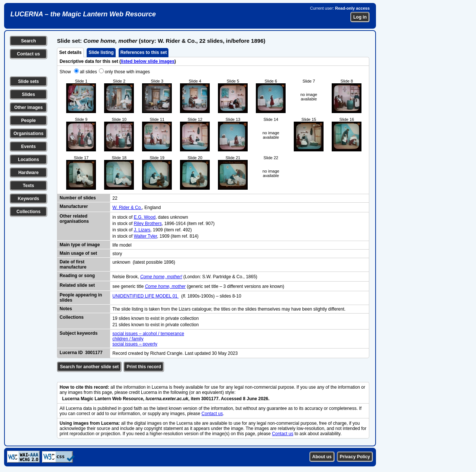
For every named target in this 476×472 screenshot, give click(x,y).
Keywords (28, 199)
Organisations (28, 134)
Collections (28, 212)
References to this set (144, 52)
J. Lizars (142, 230)
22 (115, 198)
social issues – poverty (135, 344)
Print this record (144, 367)
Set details (70, 52)
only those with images (127, 72)
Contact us (28, 54)
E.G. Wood (145, 217)
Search (28, 41)
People (28, 121)
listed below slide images (148, 61)
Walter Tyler (146, 236)
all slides (89, 72)
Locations (28, 160)
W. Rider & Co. (127, 208)
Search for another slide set (89, 367)
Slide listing (101, 52)
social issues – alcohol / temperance (148, 334)
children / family (128, 339)
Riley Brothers (148, 224)
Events (28, 147)
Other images (28, 107)
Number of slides (78, 198)
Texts (28, 186)
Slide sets (28, 81)
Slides (28, 94)
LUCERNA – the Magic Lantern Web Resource (83, 14)
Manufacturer (74, 206)
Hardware (28, 173)
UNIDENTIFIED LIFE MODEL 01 (145, 296)
